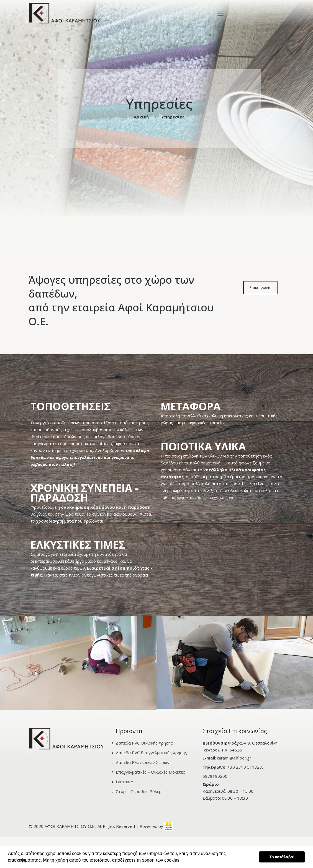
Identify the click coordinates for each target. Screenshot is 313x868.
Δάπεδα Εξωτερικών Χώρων (143, 762)
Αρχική (141, 117)
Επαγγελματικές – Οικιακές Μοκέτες (150, 772)
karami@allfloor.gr (234, 758)
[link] (169, 826)
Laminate (125, 782)
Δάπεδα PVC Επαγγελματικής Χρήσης (151, 753)
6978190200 (215, 776)
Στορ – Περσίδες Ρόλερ (139, 791)
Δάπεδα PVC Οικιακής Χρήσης (144, 743)
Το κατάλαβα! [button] (282, 857)
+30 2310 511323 (245, 767)
